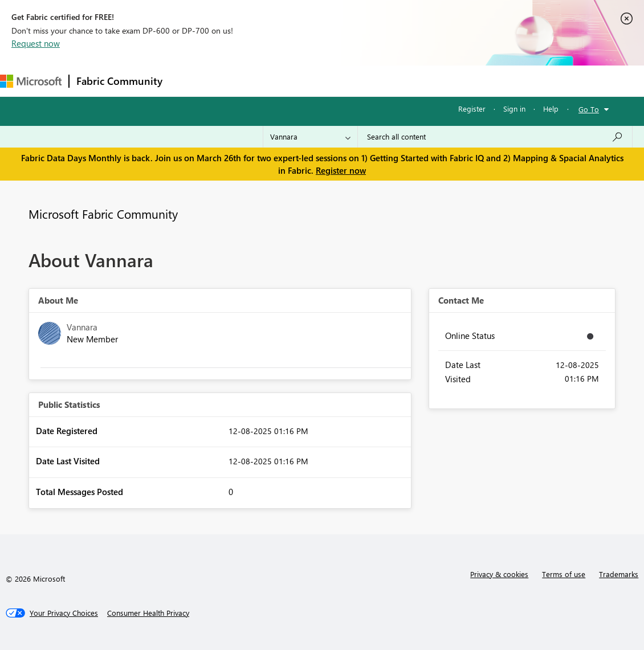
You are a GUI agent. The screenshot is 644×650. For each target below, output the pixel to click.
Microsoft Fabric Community (103, 214)
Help (551, 109)
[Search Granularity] (310, 137)
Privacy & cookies (499, 574)
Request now (36, 43)
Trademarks (619, 574)
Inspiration (239, 81)
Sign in (514, 109)
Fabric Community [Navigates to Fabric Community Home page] (119, 81)
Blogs (387, 81)
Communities (336, 81)
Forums (188, 81)
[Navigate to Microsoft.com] (31, 81)
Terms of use (564, 574)
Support (479, 81)
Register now (341, 170)
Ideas (285, 81)
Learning (431, 81)
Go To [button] (589, 109)
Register (472, 109)
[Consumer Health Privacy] (148, 613)
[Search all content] (495, 137)
